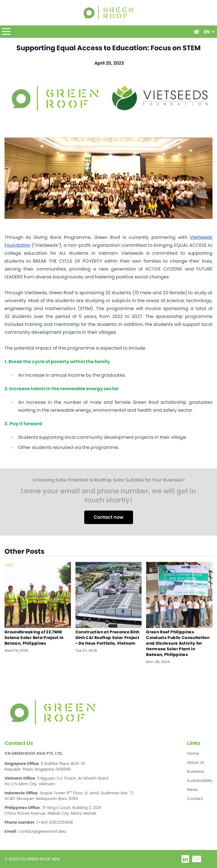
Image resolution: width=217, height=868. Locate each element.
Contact (195, 799)
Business (196, 771)
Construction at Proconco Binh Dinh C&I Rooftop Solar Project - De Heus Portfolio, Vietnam (108, 638)
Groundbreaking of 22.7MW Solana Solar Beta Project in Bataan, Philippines (34, 638)
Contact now (109, 517)
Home (193, 753)
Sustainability (200, 780)
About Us (196, 762)
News (192, 790)
